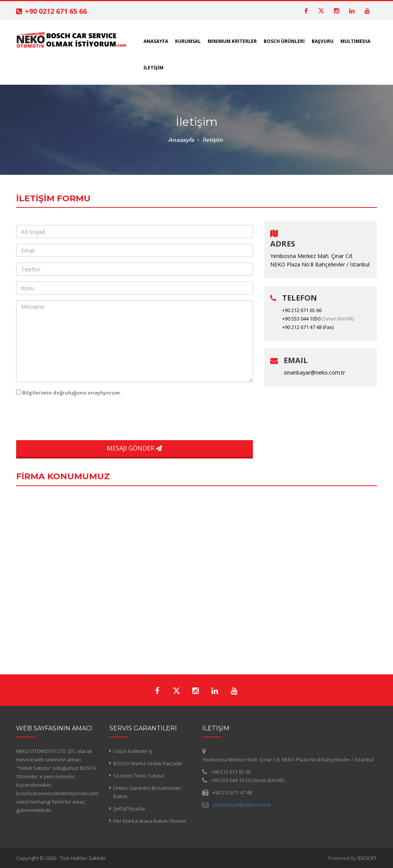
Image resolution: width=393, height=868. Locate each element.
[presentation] (69, 419)
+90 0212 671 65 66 (56, 11)
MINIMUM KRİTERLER (232, 41)
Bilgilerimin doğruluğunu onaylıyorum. (72, 393)
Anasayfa (181, 140)
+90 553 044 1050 (301, 319)
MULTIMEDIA (355, 41)
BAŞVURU (323, 41)
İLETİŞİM (154, 68)
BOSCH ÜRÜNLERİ (284, 41)
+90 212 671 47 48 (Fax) (308, 327)
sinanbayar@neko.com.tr (314, 372)
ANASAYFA (156, 41)
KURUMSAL (188, 41)
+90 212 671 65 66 (302, 310)
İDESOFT (367, 858)
